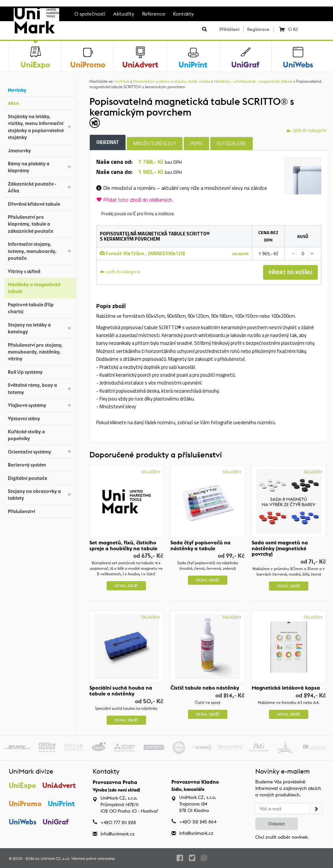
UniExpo (22, 785)
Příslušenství (40, 511)
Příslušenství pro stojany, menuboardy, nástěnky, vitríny (40, 352)
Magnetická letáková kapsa (286, 688)
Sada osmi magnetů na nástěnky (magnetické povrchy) (280, 548)
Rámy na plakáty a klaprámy (40, 167)
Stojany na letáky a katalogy (40, 328)
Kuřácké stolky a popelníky (40, 435)
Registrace (258, 29)
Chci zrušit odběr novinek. (282, 837)
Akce (40, 102)
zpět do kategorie (306, 130)
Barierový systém (40, 464)
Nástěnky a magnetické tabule (40, 288)
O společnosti (90, 14)
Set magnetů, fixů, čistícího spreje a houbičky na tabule (123, 545)
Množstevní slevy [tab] (155, 143)
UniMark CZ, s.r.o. (55, 859)
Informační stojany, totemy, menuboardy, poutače (40, 251)
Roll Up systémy (40, 371)
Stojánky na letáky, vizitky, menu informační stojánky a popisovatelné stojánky (40, 127)
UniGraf (56, 822)
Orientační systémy (40, 451)
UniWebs (23, 822)
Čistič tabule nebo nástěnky (205, 688)
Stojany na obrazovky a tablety (40, 495)
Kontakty (183, 14)
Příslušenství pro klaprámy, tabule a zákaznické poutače (40, 224)
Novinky (40, 89)
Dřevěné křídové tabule (40, 203)
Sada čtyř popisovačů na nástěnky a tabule (200, 545)
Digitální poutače (40, 477)
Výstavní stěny (40, 418)
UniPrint (61, 804)
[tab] (303, 175)
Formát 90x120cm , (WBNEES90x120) (142, 253)
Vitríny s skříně (40, 270)
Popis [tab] (196, 143)
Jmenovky (40, 150)
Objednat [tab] (108, 142)
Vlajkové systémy (40, 405)
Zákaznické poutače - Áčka (40, 187)
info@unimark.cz (118, 834)
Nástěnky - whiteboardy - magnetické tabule (253, 81)
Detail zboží (126, 586)
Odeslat (277, 824)
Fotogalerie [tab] (232, 143)
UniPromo (25, 804)
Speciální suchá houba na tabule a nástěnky (121, 691)
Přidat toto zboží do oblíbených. (135, 200)
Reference (154, 14)
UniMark (122, 81)
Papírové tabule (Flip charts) (40, 308)
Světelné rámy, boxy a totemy (40, 388)
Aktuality (124, 14)
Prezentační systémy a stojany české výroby (172, 81)
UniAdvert (59, 785)
